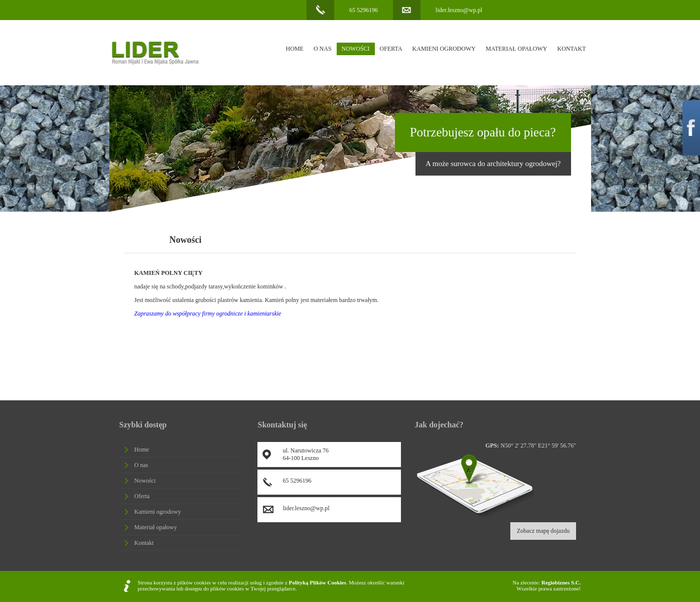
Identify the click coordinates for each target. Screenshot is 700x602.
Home (295, 49)
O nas (323, 49)
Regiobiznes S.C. (561, 582)
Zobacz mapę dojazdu (543, 531)
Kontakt (571, 49)
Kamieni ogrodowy (444, 49)
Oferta (391, 49)
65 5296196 (364, 10)
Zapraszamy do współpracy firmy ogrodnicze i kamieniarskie (208, 314)
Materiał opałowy (517, 49)
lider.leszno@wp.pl (459, 10)
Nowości (356, 49)
